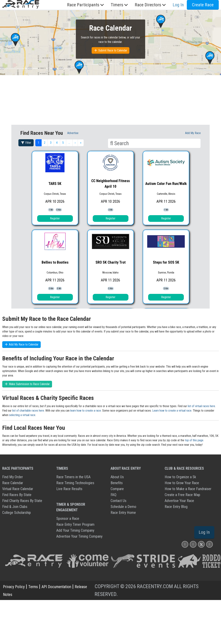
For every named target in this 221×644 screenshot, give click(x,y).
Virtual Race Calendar (18, 489)
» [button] (81, 143)
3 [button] (51, 143)
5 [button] (63, 143)
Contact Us (118, 501)
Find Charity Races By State (22, 501)
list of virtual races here (201, 406)
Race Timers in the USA (73, 477)
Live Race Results (69, 489)
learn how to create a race (86, 411)
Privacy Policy (17, 586)
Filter (26, 143)
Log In (178, 5)
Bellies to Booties (55, 262)
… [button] (69, 143)
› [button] (75, 143)
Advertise (73, 133)
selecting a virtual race (22, 415)
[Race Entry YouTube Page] (209, 544)
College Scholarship (17, 513)
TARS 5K (55, 184)
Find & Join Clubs (15, 507)
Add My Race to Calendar (21, 344)
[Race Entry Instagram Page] (185, 544)
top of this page (194, 440)
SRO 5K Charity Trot (111, 262)
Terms (41, 586)
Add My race (193, 133)
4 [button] (57, 143)
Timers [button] (120, 5)
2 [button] (45, 143)
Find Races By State (17, 495)
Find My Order (13, 477)
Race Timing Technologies (75, 483)
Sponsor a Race (68, 519)
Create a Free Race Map (182, 495)
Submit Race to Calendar (110, 50)
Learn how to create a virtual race (172, 411)
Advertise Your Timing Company (79, 536)
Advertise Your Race (179, 501)
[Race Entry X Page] (201, 544)
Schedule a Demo (123, 507)
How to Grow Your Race (182, 483)
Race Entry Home (123, 513)
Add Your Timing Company (75, 530)
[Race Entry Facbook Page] (193, 544)
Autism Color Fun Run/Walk (166, 184)
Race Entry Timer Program (75, 524)
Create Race (203, 5)
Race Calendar (13, 483)
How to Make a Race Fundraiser (188, 489)
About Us (117, 477)
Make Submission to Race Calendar (27, 384)
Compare (117, 489)
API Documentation (71, 586)
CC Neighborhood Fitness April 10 (110, 184)
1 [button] (38, 143)
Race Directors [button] (151, 5)
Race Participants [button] (86, 5)
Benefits (117, 483)
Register (55, 218)
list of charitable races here (28, 411)
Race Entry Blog (176, 507)
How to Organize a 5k (180, 477)
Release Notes (18, 594)
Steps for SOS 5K (166, 262)
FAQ (113, 495)
